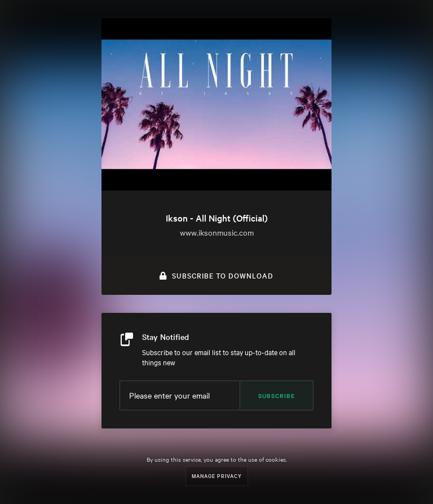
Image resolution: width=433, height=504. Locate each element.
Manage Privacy (217, 476)
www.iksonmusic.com (217, 232)
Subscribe (277, 395)
